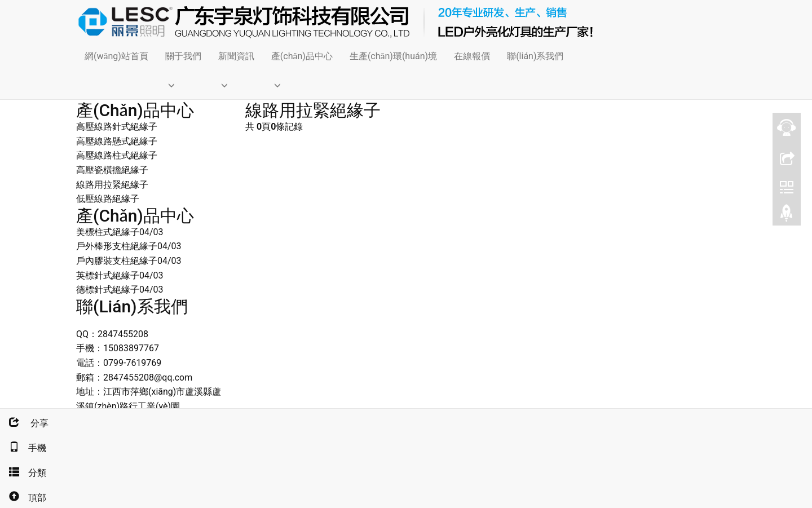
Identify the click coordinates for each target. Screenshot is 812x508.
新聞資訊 (236, 56)
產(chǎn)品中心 (302, 56)
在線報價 (472, 56)
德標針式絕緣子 (108, 290)
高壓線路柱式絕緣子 (117, 155)
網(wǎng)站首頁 (116, 56)
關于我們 (183, 56)
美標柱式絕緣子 (108, 232)
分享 (24, 423)
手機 (23, 448)
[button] (183, 85)
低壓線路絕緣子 (108, 199)
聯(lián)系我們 (535, 56)
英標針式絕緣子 (108, 275)
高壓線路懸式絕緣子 (117, 141)
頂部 (23, 498)
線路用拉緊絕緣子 (112, 185)
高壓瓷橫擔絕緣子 (112, 170)
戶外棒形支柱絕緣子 (117, 246)
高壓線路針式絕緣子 (117, 127)
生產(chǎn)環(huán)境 (393, 56)
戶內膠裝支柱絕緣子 (117, 261)
